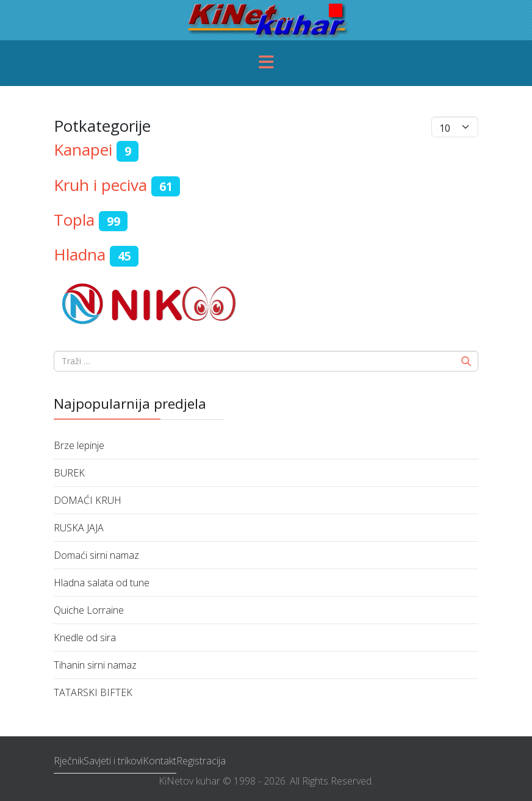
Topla (74, 220)
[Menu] (266, 63)
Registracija (201, 761)
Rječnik (69, 761)
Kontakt (160, 761)
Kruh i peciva (100, 185)
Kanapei (83, 149)
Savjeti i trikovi (113, 761)
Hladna (80, 254)
